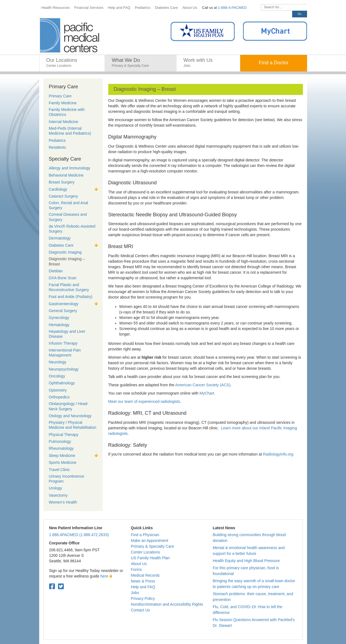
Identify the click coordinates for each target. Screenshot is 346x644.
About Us (139, 564)
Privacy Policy (143, 598)
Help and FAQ (143, 587)
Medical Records (145, 575)
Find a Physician (145, 535)
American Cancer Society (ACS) (203, 385)
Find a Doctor (274, 63)
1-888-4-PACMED (232, 8)
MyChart (207, 393)
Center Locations (146, 552)
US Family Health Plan (150, 558)
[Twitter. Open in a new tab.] (61, 586)
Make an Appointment (150, 541)
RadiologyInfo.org (278, 454)
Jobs (135, 593)
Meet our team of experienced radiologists (144, 401)
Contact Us (140, 610)
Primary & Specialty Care (152, 546)
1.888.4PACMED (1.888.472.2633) (79, 535)
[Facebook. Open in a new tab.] (52, 586)
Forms (136, 570)
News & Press (143, 581)
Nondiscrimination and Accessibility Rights (167, 604)
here (107, 576)
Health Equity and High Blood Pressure (246, 561)
